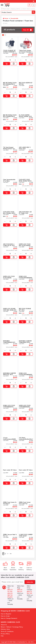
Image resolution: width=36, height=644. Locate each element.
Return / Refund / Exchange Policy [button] (12, 627)
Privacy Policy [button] (5, 634)
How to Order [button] (5, 616)
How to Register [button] (6, 614)
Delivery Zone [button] (5, 629)
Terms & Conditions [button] (7, 631)
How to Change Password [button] (9, 618)
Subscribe (30, 582)
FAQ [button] (2, 636)
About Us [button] (4, 625)
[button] (33, 1)
